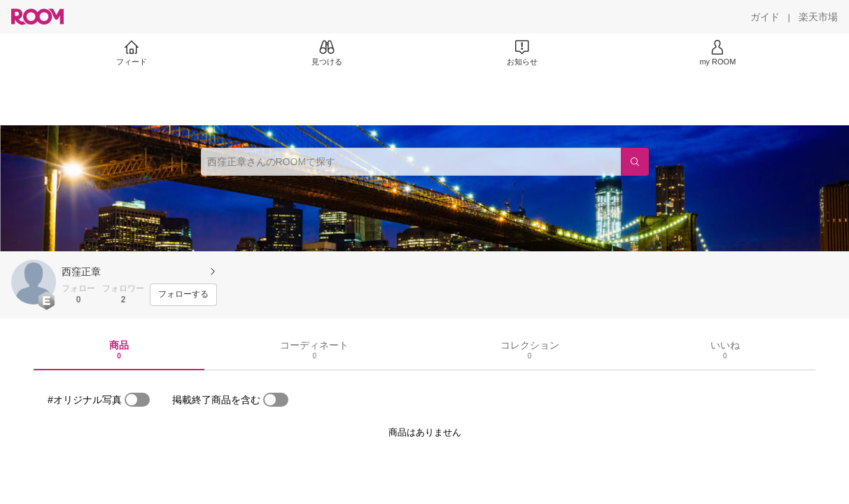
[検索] (635, 162)
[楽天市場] (818, 17)
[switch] (137, 400)
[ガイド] (765, 17)
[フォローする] (183, 295)
